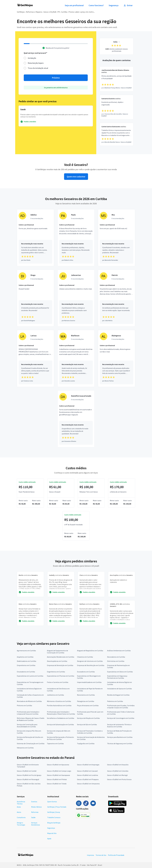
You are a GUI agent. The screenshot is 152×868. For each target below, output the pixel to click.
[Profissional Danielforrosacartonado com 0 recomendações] (76, 419)
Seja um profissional (74, 5)
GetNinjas (21, 12)
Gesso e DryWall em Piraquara (88, 779)
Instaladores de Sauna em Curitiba (119, 689)
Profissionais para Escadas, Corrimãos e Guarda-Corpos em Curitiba (121, 707)
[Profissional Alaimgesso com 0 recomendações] (117, 358)
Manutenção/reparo (36, 63)
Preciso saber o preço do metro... (82, 12)
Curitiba (64, 12)
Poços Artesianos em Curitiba (88, 705)
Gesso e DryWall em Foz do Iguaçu (29, 775)
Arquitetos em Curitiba (25, 657)
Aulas (19, 807)
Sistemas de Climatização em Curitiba (31, 743)
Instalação (32, 58)
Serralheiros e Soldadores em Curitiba (61, 718)
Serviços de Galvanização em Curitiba (60, 724)
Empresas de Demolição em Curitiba (60, 665)
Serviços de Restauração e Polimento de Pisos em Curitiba (60, 738)
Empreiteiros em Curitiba (26, 665)
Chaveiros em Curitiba (85, 657)
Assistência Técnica (21, 803)
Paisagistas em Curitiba (86, 701)
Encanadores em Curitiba (26, 672)
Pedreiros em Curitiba (115, 701)
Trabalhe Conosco (54, 817)
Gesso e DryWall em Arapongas (88, 765)
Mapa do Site (52, 833)
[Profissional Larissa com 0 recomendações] (35, 358)
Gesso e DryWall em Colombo (118, 771)
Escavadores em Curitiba (86, 672)
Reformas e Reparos (34, 12)
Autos (19, 812)
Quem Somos (52, 802)
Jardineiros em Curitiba (55, 695)
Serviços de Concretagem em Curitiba (121, 718)
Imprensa (90, 855)
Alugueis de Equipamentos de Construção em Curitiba (57, 652)
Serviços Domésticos (36, 824)
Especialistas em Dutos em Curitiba (120, 672)
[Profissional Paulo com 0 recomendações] (76, 238)
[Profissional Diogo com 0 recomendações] (35, 298)
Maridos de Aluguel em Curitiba (118, 695)
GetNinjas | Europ (54, 812)
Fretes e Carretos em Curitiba (58, 682)
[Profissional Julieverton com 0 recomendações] (76, 298)
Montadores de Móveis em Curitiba (29, 701)
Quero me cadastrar (76, 177)
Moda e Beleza (36, 807)
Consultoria (21, 817)
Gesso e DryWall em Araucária (118, 765)
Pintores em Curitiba (24, 705)
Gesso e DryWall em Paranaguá (28, 779)
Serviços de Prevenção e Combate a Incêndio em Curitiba (90, 732)
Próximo (56, 78)
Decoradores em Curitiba (116, 657)
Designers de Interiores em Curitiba (90, 661)
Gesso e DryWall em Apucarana (58, 765)
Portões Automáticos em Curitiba (59, 705)
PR (59, 12)
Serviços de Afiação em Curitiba (88, 718)
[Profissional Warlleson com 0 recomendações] (76, 358)
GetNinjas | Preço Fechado (57, 807)
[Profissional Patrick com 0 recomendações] (117, 298)
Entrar (128, 5)
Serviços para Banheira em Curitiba (120, 737)
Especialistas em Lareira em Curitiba (30, 676)
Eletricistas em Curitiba (116, 661)
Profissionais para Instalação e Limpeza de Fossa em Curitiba (28, 713)
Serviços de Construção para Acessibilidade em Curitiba (27, 726)
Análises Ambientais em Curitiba (119, 651)
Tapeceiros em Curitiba (55, 743)
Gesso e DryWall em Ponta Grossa (119, 779)
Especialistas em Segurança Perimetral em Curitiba (117, 677)
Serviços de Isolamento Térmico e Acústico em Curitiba (119, 726)
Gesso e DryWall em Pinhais (57, 779)
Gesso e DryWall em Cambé (27, 771)
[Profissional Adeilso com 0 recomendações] (35, 238)
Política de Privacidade (116, 855)
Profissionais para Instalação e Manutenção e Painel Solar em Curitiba (61, 713)
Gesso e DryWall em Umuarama (88, 784)
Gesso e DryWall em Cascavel (87, 771)
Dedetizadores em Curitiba (26, 661)
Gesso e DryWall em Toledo (57, 784)
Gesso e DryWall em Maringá (117, 775)
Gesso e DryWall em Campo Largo (59, 771)
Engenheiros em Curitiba (56, 672)
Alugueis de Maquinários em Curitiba (90, 651)
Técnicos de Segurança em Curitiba (120, 743)
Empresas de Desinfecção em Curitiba (91, 665)
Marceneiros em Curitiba (86, 695)
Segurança (114, 5)
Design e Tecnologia (21, 824)
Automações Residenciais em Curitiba (61, 657)
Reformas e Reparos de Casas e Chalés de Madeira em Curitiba (31, 719)
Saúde (33, 817)
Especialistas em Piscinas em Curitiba (61, 676)
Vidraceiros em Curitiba (25, 748)
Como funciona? (96, 5)
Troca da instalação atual (38, 68)
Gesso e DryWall (50, 12)
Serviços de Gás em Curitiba (87, 724)
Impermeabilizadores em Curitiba (89, 682)
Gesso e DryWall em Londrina (88, 775)
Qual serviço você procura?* (35, 53)
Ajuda (49, 839)
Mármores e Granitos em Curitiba (59, 701)
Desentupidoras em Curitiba (57, 661)
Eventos (34, 802)
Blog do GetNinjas (54, 823)
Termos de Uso (101, 855)
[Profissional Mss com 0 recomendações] (117, 238)
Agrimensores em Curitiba (26, 651)
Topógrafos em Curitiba (86, 743)
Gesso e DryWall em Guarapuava (58, 775)
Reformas (35, 812)
